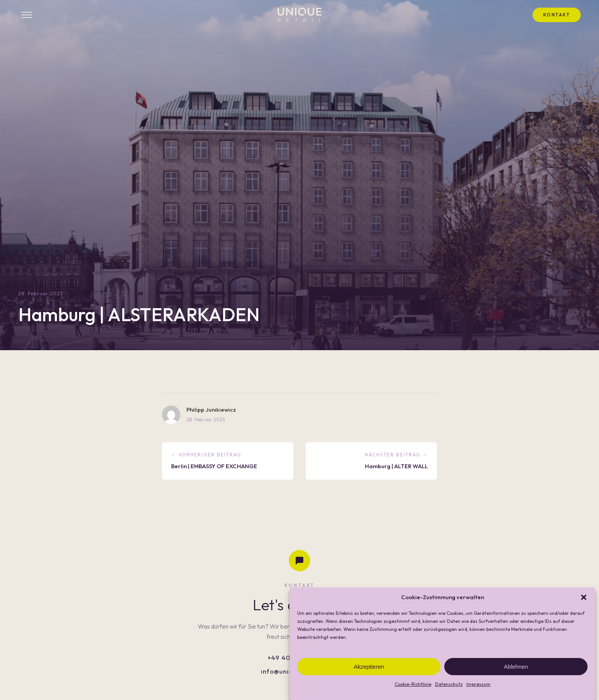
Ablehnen (516, 677)
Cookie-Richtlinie (413, 694)
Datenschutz (449, 694)
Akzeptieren (369, 677)
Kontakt (557, 15)
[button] (584, 607)
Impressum (478, 694)
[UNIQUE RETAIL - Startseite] (299, 15)
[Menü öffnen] (27, 15)
